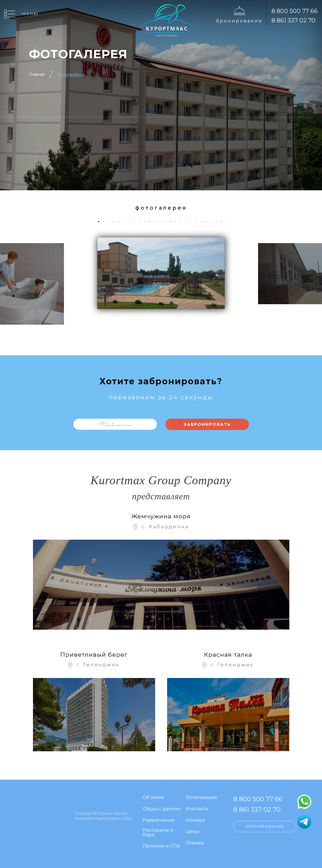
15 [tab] (172, 221)
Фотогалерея (71, 74)
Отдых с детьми (162, 809)
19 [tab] (193, 221)
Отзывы (195, 843)
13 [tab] (162, 221)
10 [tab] (147, 221)
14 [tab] (167, 221)
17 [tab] (183, 221)
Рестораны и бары (158, 833)
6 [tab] (126, 221)
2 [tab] (106, 221)
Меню (30, 14)
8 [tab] (137, 221)
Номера (195, 820)
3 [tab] (111, 221)
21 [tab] (203, 221)
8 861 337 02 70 (293, 20)
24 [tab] (218, 221)
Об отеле (153, 798)
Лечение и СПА (161, 846)
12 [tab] (157, 221)
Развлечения (159, 820)
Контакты (197, 809)
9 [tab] (142, 221)
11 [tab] (152, 221)
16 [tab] (177, 221)
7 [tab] (131, 221)
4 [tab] (116, 221)
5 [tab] (121, 221)
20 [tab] (198, 221)
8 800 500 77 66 (295, 11)
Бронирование (239, 21)
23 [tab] (213, 221)
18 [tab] (188, 221)
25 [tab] (224, 221)
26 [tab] (229, 221)
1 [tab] (100, 221)
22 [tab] (208, 221)
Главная (37, 74)
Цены (193, 832)
